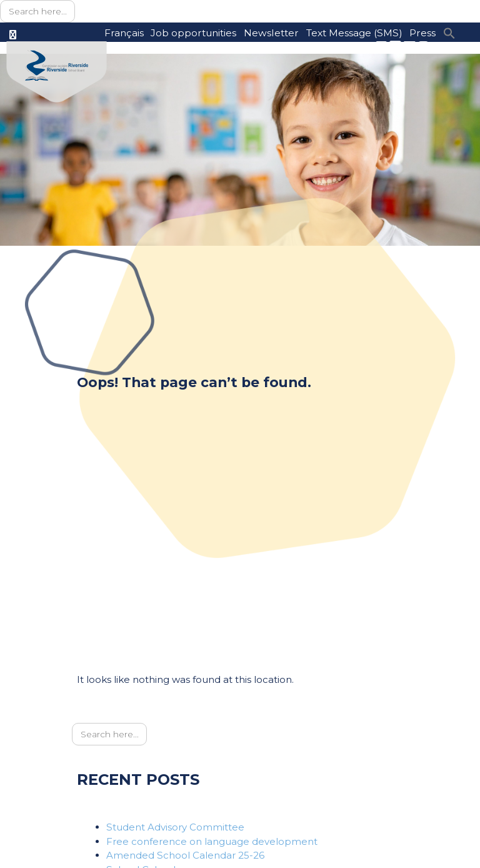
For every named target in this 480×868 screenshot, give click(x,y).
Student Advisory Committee (175, 827)
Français (124, 33)
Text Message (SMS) (354, 33)
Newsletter (271, 33)
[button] (449, 32)
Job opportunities (193, 33)
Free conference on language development (212, 841)
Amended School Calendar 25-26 (185, 855)
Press (422, 33)
